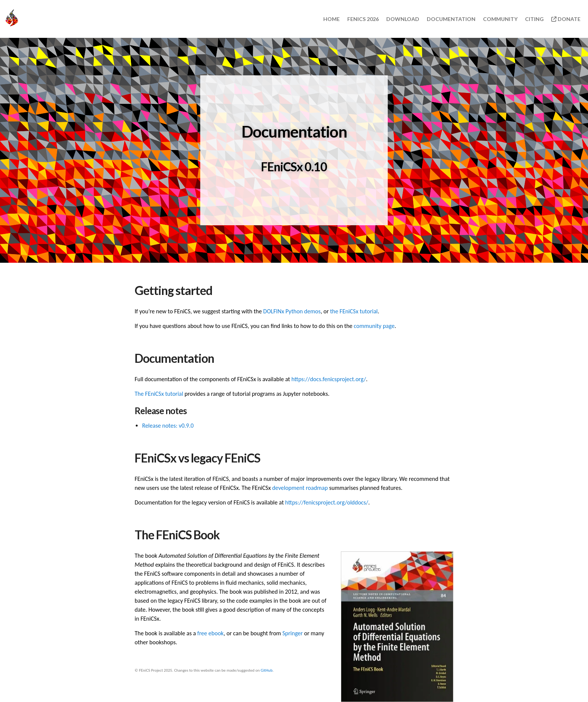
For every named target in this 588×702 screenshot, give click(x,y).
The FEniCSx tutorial (159, 394)
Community (500, 19)
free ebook (210, 633)
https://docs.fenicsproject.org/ (329, 379)
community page (374, 326)
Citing (534, 19)
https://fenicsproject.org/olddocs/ (327, 502)
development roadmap (300, 488)
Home (331, 19)
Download (403, 19)
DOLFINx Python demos (292, 311)
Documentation (451, 19)
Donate (566, 19)
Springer (292, 633)
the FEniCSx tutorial (354, 311)
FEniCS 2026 (363, 19)
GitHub (267, 670)
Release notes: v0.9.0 (168, 426)
